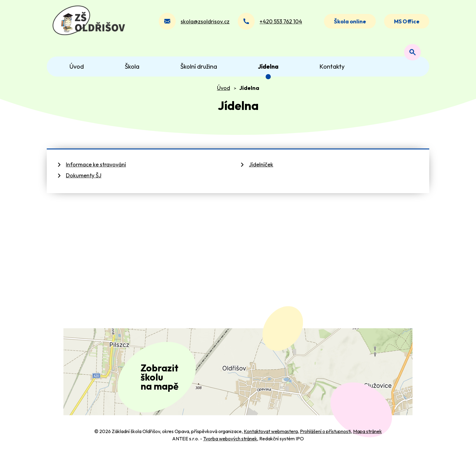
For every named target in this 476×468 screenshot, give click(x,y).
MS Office (406, 24)
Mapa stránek (367, 446)
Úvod (224, 93)
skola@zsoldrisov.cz (203, 24)
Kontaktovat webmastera (271, 446)
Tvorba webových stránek (230, 453)
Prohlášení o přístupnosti (325, 446)
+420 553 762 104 (279, 24)
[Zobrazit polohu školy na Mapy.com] (238, 382)
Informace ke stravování (96, 170)
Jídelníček (261, 170)
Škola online (348, 24)
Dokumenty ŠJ (84, 181)
